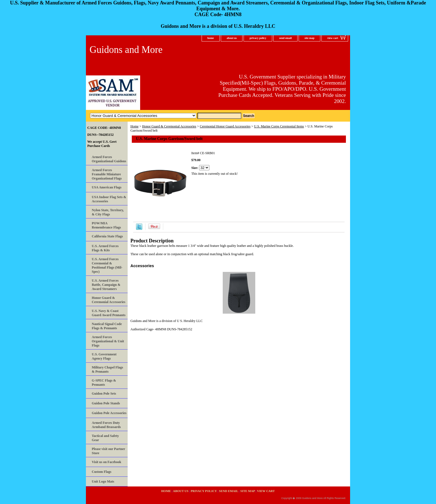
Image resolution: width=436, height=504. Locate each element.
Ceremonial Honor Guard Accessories (225, 126)
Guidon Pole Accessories (109, 413)
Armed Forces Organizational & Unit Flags (108, 341)
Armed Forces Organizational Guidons (109, 159)
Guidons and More (126, 50)
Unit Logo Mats (103, 481)
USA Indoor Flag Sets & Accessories (109, 199)
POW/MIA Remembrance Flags (106, 225)
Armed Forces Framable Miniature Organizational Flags (107, 174)
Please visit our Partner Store (108, 451)
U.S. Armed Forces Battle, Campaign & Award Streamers (106, 285)
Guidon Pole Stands (106, 403)
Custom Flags (101, 472)
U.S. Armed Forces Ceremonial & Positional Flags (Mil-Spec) (107, 265)
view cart (333, 38)
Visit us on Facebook (106, 462)
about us (232, 38)
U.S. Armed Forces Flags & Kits (105, 248)
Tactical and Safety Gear (105, 438)
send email (285, 38)
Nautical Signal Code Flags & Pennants (107, 326)
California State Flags (107, 236)
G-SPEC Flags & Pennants (104, 383)
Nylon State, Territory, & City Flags (108, 212)
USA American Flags (107, 187)
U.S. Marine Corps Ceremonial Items (279, 126)
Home (134, 126)
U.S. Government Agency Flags (104, 356)
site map (309, 38)
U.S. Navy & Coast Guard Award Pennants (109, 313)
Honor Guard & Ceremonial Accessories (169, 126)
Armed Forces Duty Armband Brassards (106, 425)
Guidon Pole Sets (104, 394)
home (211, 38)
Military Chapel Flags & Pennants (107, 369)
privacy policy (258, 38)
